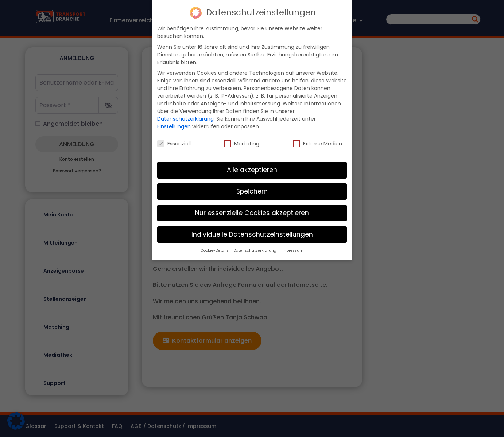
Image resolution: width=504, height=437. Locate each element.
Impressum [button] (292, 248)
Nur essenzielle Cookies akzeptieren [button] (252, 210)
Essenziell (174, 141)
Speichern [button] (252, 188)
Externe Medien (317, 141)
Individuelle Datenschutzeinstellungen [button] (252, 231)
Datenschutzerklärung (185, 116)
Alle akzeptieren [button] (252, 167)
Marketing (242, 141)
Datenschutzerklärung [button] (255, 248)
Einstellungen (174, 124)
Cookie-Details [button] (215, 248)
